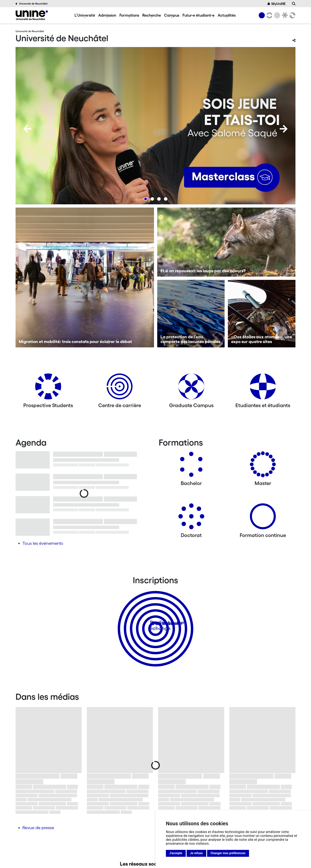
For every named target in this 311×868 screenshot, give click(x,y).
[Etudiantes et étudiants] (263, 388)
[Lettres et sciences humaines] (269, 15)
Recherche (152, 15)
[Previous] (27, 129)
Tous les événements (43, 543)
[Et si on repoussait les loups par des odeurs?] (226, 242)
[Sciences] (276, 15)
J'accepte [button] (176, 853)
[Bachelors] (191, 466)
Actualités (227, 15)
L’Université (85, 15)
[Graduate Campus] (191, 388)
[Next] (284, 129)
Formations (129, 15)
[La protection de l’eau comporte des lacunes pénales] (191, 314)
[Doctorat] (191, 518)
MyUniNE (277, 4)
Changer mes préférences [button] (228, 853)
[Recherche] (294, 4)
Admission (107, 15)
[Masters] (263, 466)
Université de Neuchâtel (32, 4)
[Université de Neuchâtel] (32, 15)
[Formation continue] (263, 518)
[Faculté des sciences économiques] (292, 15)
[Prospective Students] (48, 388)
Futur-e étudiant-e (198, 15)
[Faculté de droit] (284, 15)
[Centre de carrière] (120, 388)
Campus (172, 15)
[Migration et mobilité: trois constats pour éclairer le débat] (85, 277)
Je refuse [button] (196, 853)
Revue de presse (38, 828)
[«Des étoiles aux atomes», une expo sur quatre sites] (262, 314)
